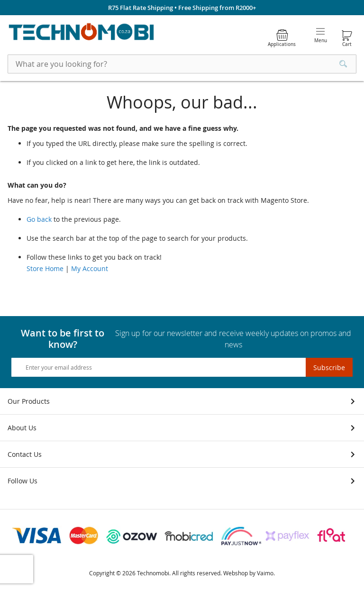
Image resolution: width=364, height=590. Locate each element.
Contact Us (25, 454)
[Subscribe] (329, 367)
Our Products (29, 401)
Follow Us (23, 481)
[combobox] (182, 64)
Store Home (45, 268)
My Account (90, 268)
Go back (39, 219)
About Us (22, 428)
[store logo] (82, 33)
